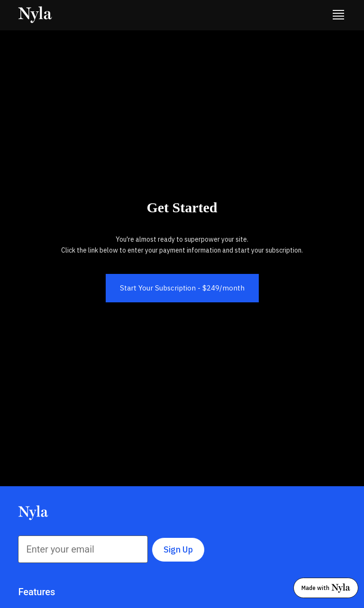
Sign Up (178, 549)
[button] (338, 15)
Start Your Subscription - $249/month (182, 288)
